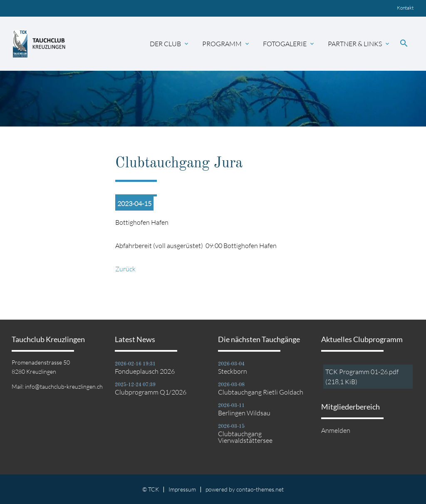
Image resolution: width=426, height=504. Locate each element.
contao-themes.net (260, 489)
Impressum (182, 489)
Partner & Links (359, 44)
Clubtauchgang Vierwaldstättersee (245, 437)
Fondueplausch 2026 (145, 371)
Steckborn (233, 371)
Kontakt (405, 8)
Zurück (125, 269)
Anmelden (336, 430)
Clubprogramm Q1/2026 (151, 392)
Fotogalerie (289, 44)
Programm (226, 44)
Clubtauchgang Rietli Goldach (261, 392)
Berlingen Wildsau (244, 413)
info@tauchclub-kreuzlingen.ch (64, 386)
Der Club (170, 44)
